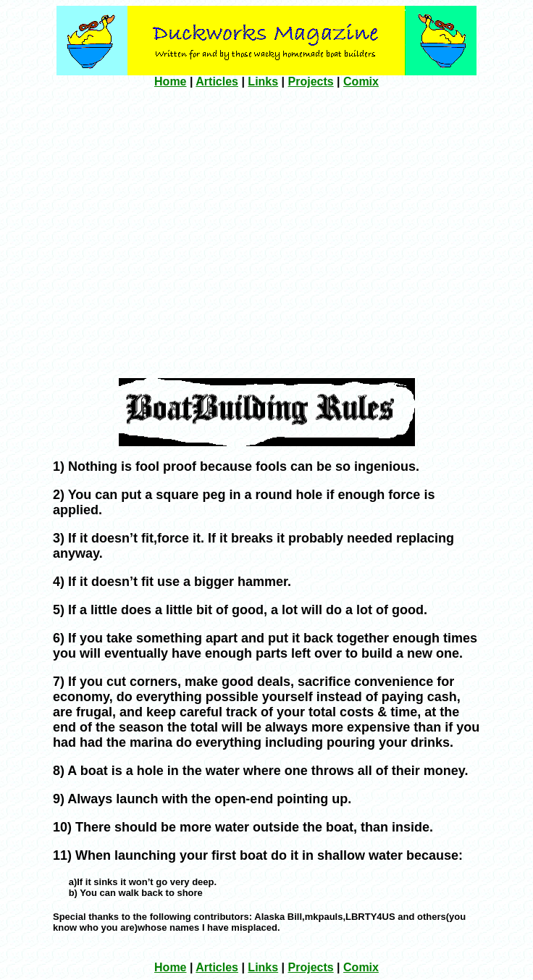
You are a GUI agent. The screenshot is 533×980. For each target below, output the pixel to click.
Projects (311, 81)
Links (263, 81)
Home (170, 81)
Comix (361, 81)
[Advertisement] (136, 231)
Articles (217, 81)
